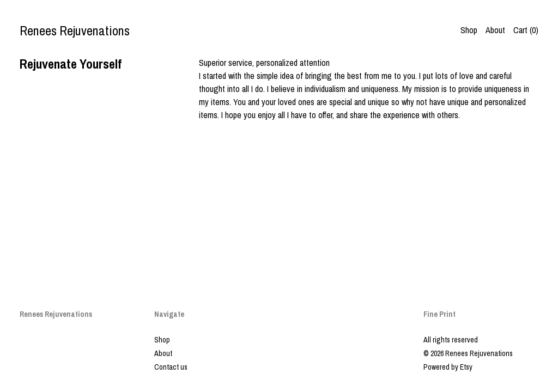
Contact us (171, 367)
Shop (469, 30)
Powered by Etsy (448, 367)
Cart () (526, 30)
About (495, 30)
